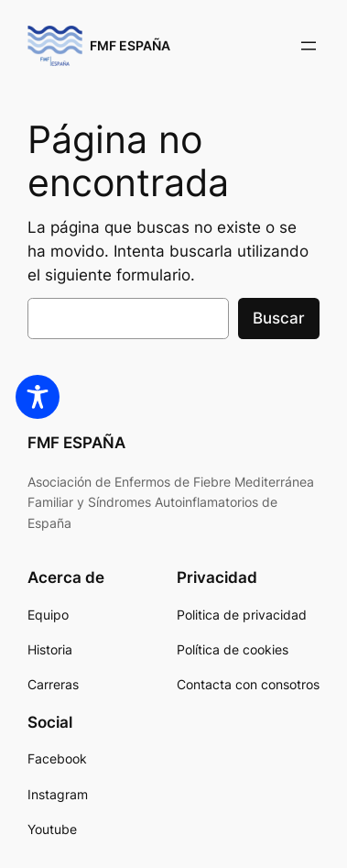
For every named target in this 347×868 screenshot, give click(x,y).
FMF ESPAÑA (130, 45)
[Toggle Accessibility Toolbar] (38, 397)
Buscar (279, 318)
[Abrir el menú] (309, 46)
